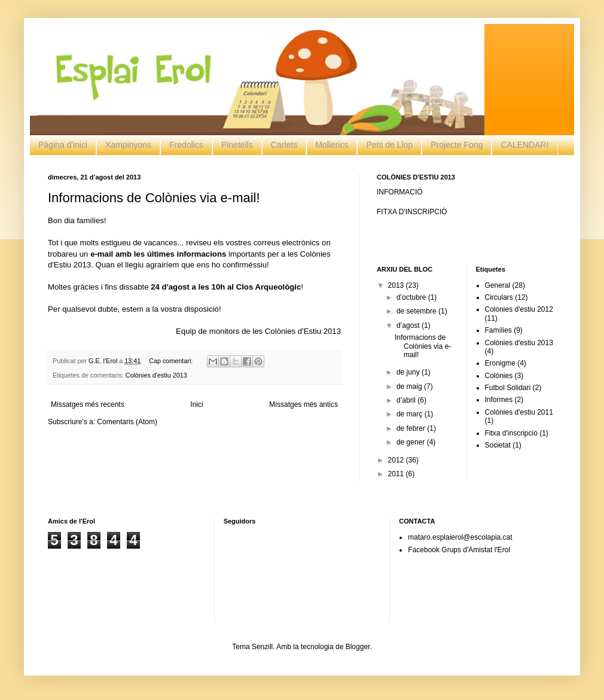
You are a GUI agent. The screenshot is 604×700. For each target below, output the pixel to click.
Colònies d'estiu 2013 (156, 375)
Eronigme (500, 363)
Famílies (498, 330)
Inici (196, 404)
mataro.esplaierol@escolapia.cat (460, 537)
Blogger (358, 647)
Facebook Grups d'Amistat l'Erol (459, 550)
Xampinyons (128, 145)
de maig (410, 386)
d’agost (409, 325)
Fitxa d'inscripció (511, 433)
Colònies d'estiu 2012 (519, 309)
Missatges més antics (303, 404)
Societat (498, 445)
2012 (397, 460)
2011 (397, 474)
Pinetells (237, 145)
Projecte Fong (457, 145)
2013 (397, 285)
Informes (499, 400)
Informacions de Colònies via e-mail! (154, 198)
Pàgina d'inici (63, 145)
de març (411, 414)
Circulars (499, 297)
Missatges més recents (88, 404)
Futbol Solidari (508, 388)
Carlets (284, 145)
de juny (409, 372)
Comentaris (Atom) (127, 422)
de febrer (412, 428)
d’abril (407, 400)
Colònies (499, 376)
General (498, 285)
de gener (412, 442)
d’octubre (412, 297)
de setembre (417, 311)
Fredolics (186, 145)
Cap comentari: (172, 361)
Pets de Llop (389, 145)
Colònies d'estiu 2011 (519, 412)
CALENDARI (524, 145)
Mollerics (332, 145)
